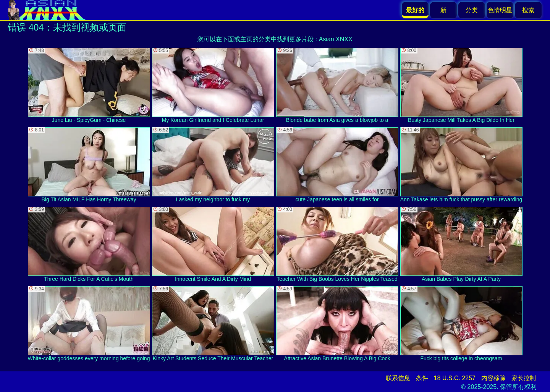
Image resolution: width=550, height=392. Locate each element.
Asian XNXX (336, 39)
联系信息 (398, 378)
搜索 (528, 10)
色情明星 (500, 10)
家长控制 (524, 378)
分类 (472, 10)
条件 (422, 378)
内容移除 (493, 378)
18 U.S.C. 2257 (455, 378)
